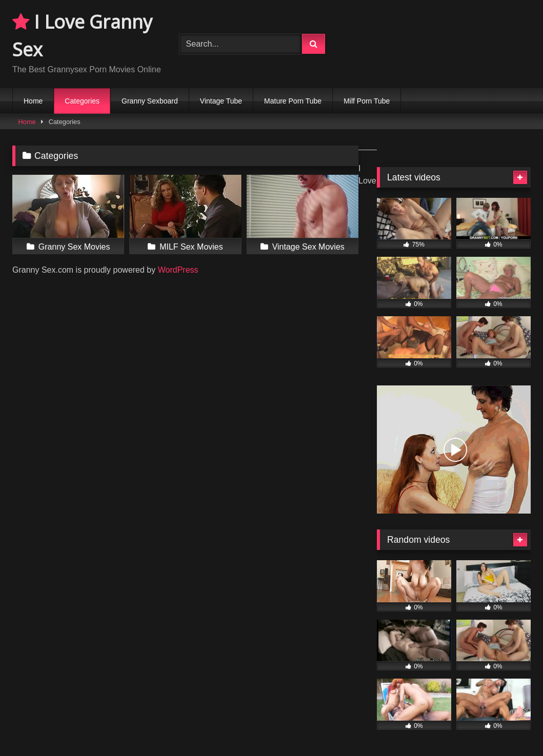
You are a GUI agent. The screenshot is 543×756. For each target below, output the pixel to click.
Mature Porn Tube (293, 101)
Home (33, 101)
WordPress (178, 270)
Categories (82, 101)
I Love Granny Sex (82, 36)
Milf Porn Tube (367, 101)
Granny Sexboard (150, 101)
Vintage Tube (221, 101)
